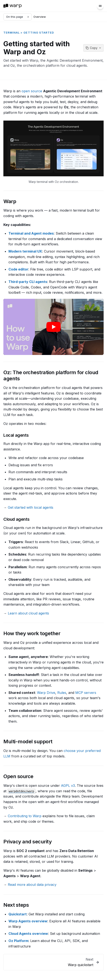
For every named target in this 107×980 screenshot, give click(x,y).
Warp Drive (46, 693)
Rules (62, 693)
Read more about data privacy (32, 885)
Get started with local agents (31, 507)
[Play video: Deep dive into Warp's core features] (53, 327)
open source (32, 91)
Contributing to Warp (25, 816)
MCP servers (86, 693)
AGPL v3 (68, 786)
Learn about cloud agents (28, 613)
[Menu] (100, 6)
